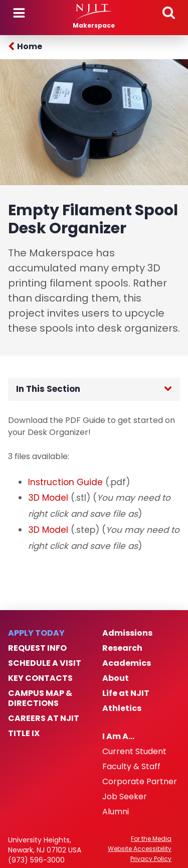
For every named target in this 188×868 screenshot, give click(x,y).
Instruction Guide (65, 482)
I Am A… (118, 737)
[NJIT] (94, 12)
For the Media (151, 839)
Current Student (134, 752)
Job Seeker (125, 797)
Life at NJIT (126, 693)
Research (122, 648)
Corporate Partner (140, 782)
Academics (127, 663)
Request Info (37, 648)
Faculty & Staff (131, 767)
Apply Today (36, 633)
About (116, 678)
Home (30, 46)
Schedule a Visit (45, 663)
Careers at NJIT (44, 718)
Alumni (116, 812)
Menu (19, 13)
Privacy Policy (151, 859)
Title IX (24, 734)
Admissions (127, 633)
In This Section (48, 389)
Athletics (122, 708)
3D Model (48, 498)
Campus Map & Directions (40, 698)
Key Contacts (40, 678)
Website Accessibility (140, 849)
